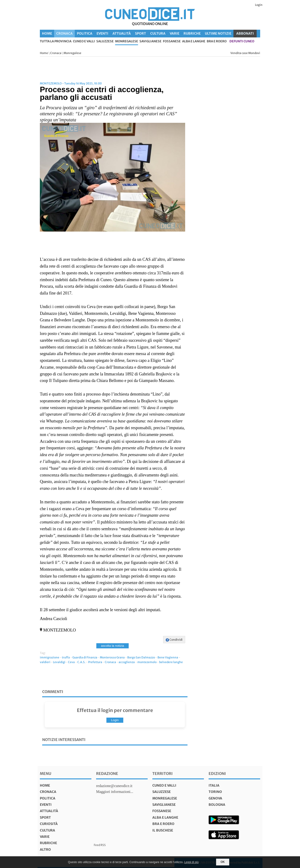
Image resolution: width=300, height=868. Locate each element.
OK (223, 862)
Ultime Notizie (218, 33)
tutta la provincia (56, 42)
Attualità (122, 33)
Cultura (158, 33)
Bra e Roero (217, 42)
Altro (45, 850)
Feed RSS (100, 845)
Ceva (71, 662)
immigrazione (50, 657)
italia (214, 785)
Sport (141, 33)
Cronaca (64, 33)
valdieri (45, 662)
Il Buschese (163, 830)
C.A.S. (81, 662)
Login (259, 5)
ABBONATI (245, 33)
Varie (174, 33)
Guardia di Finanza (85, 657)
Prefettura (95, 662)
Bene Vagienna (168, 657)
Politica (85, 33)
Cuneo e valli (84, 42)
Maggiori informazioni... (115, 792)
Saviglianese (150, 42)
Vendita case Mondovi (245, 53)
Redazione (107, 774)
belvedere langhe (171, 662)
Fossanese (172, 42)
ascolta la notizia (113, 646)
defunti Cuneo (242, 42)
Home (47, 33)
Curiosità (49, 824)
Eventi (102, 33)
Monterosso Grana (112, 657)
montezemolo (147, 662)
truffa (66, 657)
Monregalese (127, 42)
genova (215, 798)
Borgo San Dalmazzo (141, 657)
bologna (217, 805)
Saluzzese (105, 42)
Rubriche (192, 33)
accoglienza (127, 662)
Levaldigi (59, 662)
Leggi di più (191, 862)
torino (215, 792)
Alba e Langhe (194, 42)
